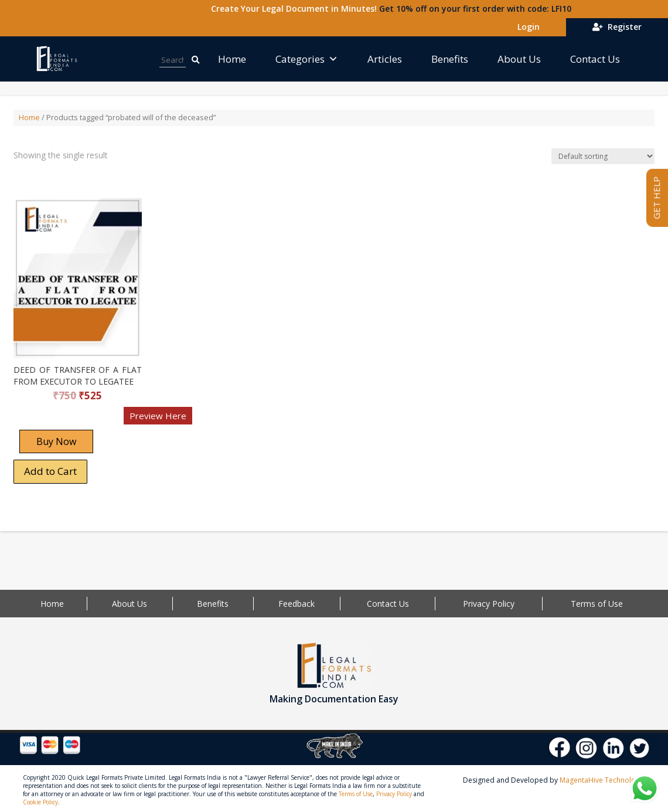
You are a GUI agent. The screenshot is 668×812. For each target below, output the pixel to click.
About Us (519, 59)
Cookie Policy (40, 802)
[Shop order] (603, 156)
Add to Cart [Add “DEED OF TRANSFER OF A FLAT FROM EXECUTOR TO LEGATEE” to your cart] (50, 471)
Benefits (450, 59)
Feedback (296, 604)
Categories (307, 59)
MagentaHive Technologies (604, 780)
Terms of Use (597, 604)
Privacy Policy (489, 604)
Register (617, 27)
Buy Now (56, 441)
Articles (385, 59)
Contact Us (595, 59)
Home (232, 59)
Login (526, 27)
